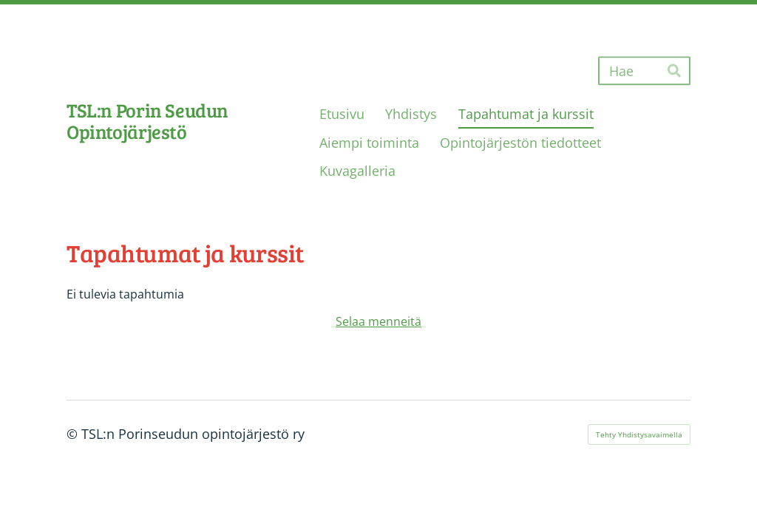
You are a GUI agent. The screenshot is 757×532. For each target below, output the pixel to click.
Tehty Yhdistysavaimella (639, 434)
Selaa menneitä (378, 321)
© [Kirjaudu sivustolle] (74, 434)
